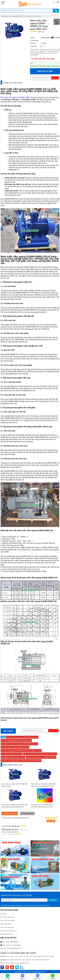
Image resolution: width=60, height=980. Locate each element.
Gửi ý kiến (51, 821)
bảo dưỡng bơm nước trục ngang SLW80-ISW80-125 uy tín (19, 744)
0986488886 (14, 942)
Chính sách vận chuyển (8, 920)
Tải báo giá (56, 38)
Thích (9, 834)
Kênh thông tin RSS (7, 934)
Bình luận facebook (27, 814)
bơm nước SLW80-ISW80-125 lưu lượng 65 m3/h (16, 741)
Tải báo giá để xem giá (42, 59)
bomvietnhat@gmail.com (14, 948)
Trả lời (4, 834)
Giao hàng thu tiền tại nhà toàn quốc (45, 66)
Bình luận (41, 32)
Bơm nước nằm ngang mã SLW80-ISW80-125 (17, 97)
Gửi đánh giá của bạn (10, 814)
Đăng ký (53, 900)
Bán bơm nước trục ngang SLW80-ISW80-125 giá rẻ (22, 737)
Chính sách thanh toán (7, 917)
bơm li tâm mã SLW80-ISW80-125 (12, 754)
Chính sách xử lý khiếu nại (9, 931)
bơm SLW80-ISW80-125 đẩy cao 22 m (13, 757)
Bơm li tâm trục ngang (34, 16)
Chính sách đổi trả (6, 924)
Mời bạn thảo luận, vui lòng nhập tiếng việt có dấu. (23, 820)
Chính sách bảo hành (7, 927)
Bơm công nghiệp (13, 16)
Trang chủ (4, 16)
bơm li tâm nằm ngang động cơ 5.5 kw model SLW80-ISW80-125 (21, 761)
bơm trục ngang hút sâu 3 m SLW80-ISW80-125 (41, 757)
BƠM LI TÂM (23, 16)
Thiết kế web (30, 972)
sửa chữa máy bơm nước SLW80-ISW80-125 (15, 747)
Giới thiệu (3, 914)
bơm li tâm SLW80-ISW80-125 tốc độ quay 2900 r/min (40, 754)
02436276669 (16, 945)
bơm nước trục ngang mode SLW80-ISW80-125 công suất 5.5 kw (21, 751)
